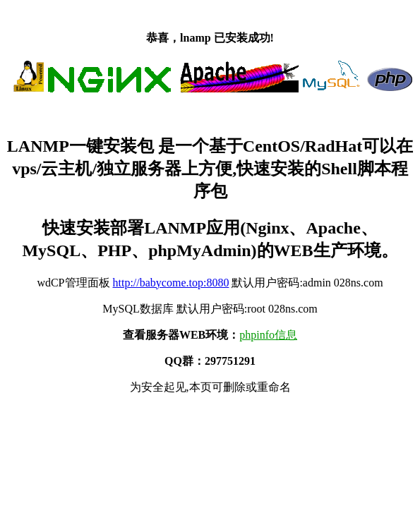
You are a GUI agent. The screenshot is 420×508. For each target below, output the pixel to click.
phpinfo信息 (268, 335)
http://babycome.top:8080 (171, 283)
